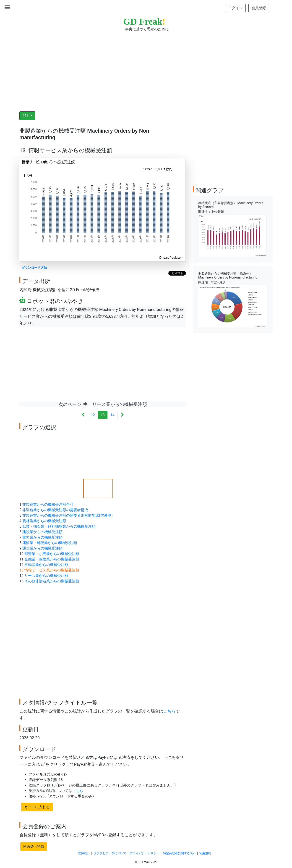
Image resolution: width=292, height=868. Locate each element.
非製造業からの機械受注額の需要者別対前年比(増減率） (69, 515)
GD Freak (144, 22)
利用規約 (205, 853)
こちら (169, 711)
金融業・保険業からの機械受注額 (52, 559)
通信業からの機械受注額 (42, 548)
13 (103, 415)
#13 (26, 116)
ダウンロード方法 (34, 268)
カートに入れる (37, 807)
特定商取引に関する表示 (179, 853)
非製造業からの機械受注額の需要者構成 (55, 510)
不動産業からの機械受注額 (46, 565)
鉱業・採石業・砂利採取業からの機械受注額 (59, 526)
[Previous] (83, 415)
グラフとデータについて (110, 853)
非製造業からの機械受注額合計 (48, 504)
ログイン (235, 8)
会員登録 (259, 8)
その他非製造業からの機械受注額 (52, 581)
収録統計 (84, 853)
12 (93, 415)
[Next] (122, 415)
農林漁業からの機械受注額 (44, 521)
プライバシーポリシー (145, 853)
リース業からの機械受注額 (46, 576)
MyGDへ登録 (34, 846)
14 (112, 415)
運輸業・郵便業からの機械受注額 (50, 543)
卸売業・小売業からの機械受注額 (52, 554)
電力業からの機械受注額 (42, 537)
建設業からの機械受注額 (42, 532)
